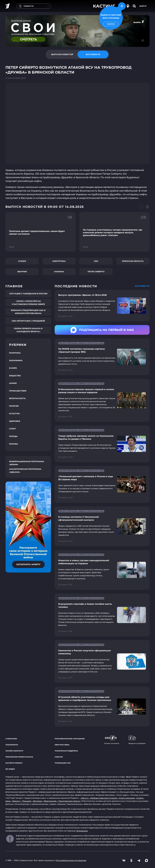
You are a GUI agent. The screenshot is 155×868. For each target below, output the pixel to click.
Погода (13, 436)
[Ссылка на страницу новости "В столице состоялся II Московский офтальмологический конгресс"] (102, 526)
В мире (22, 261)
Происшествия (18, 391)
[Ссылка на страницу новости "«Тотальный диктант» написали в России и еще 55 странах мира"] (102, 484)
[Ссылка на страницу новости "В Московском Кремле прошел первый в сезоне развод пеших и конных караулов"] (102, 400)
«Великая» (37, 801)
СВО (96, 261)
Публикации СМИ (63, 763)
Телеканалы (82, 831)
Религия (14, 406)
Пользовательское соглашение (70, 739)
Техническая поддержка (66, 751)
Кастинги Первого (14, 763)
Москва (14, 444)
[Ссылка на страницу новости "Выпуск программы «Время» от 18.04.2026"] (102, 306)
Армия (13, 383)
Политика (15, 353)
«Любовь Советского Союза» (104, 798)
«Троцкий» (26, 801)
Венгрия (22, 272)
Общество (15, 376)
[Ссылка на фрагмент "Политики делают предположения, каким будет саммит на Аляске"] (41, 232)
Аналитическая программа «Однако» (25, 471)
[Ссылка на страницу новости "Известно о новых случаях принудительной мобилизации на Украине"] (102, 570)
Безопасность (17, 398)
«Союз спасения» (127, 798)
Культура (14, 414)
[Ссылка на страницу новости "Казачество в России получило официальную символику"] (102, 662)
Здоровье (15, 421)
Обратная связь (62, 745)
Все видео (10, 769)
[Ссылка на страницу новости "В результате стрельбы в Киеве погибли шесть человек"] (102, 615)
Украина (59, 272)
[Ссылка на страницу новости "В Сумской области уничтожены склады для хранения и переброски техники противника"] (102, 707)
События (59, 757)
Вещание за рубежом (137, 740)
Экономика (16, 360)
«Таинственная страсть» (69, 801)
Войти (143, 6)
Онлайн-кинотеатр (14, 751)
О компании (11, 739)
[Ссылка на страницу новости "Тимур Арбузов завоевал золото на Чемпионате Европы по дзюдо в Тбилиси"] (102, 444)
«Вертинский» (50, 801)
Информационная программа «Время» (27, 463)
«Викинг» (16, 801)
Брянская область (133, 261)
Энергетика (59, 261)
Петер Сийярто (96, 272)
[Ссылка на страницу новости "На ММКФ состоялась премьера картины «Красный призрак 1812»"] (102, 357)
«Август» (85, 798)
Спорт (13, 429)
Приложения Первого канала (19, 757)
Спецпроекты (12, 745)
